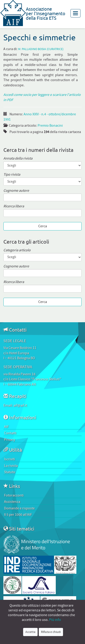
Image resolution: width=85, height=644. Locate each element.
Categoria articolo (17, 250)
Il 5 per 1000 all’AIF (18, 515)
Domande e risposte (19, 508)
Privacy (10, 440)
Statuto (10, 472)
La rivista (11, 466)
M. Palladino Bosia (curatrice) (41, 49)
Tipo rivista (12, 175)
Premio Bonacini (50, 126)
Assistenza (12, 502)
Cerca (43, 226)
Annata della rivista (18, 159)
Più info (55, 620)
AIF (6, 427)
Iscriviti (10, 459)
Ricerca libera (14, 206)
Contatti (10, 433)
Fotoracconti (14, 495)
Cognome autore (16, 191)
